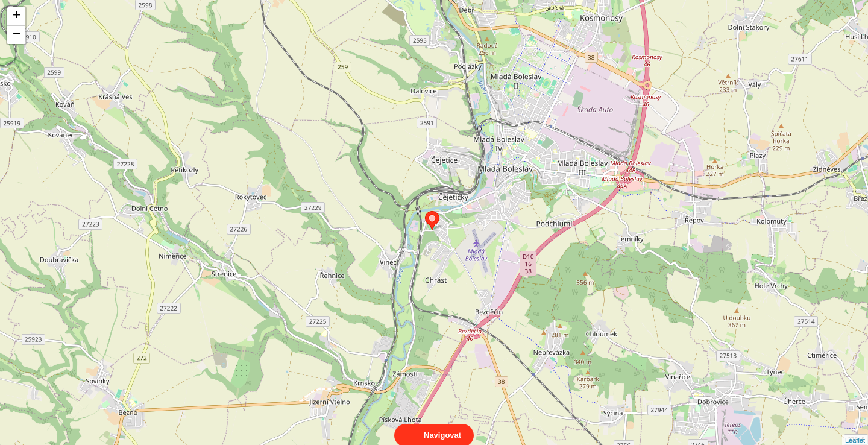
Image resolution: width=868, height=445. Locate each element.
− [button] (17, 35)
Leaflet (855, 429)
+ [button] (17, 16)
